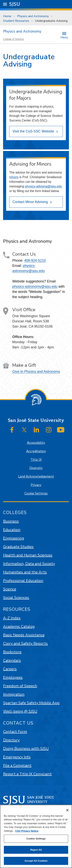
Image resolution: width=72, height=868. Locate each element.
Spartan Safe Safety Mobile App (31, 703)
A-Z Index (12, 618)
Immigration (14, 694)
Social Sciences (16, 598)
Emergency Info (17, 757)
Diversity (36, 468)
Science (10, 589)
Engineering (14, 538)
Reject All (36, 850)
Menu (64, 37)
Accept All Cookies (36, 861)
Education (12, 530)
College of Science (13, 39)
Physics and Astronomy (33, 16)
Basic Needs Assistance (24, 635)
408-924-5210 (35, 260)
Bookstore (12, 652)
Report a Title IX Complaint (27, 774)
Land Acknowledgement (36, 477)
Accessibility (36, 443)
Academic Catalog (19, 627)
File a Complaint (17, 766)
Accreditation (36, 451)
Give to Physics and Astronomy (36, 372)
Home (7, 16)
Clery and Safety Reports (25, 643)
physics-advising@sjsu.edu (43, 186)
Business (11, 521)
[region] (36, 836)
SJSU (15, 4)
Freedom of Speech (20, 686)
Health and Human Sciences (28, 555)
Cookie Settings (36, 493)
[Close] (67, 810)
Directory (11, 740)
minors (14, 177)
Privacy (36, 485)
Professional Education (23, 581)
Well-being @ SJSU (20, 711)
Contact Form (15, 732)
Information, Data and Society (29, 564)
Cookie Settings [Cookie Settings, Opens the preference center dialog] (36, 839)
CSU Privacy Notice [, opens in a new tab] (27, 831)
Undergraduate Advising (51, 21)
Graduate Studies (18, 547)
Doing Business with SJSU (26, 749)
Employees (13, 677)
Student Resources (16, 21)
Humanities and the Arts (25, 572)
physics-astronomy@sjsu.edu (35, 287)
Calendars (12, 660)
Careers (10, 669)
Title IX (36, 460)
